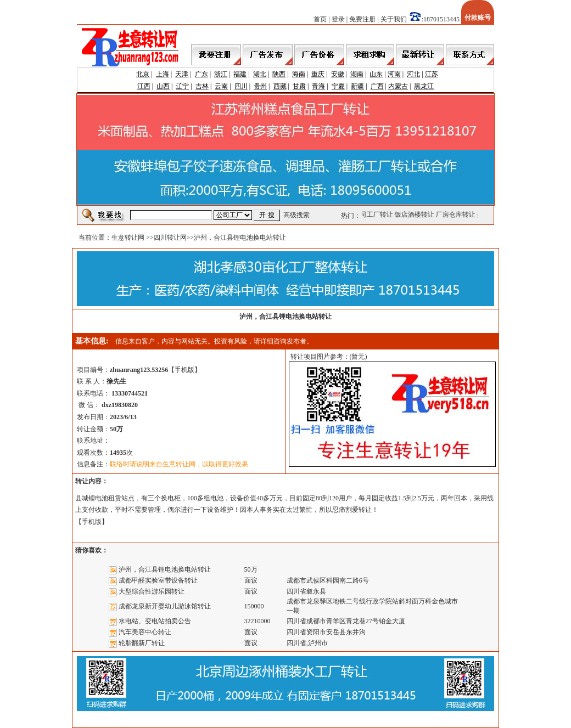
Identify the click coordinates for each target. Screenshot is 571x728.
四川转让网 (170, 238)
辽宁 (182, 86)
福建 (240, 74)
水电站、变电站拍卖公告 (155, 621)
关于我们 (394, 19)
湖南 (357, 74)
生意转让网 (128, 238)
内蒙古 (398, 86)
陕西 (279, 74)
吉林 (202, 86)
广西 (377, 86)
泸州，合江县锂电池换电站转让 (165, 569)
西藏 (280, 86)
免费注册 (362, 19)
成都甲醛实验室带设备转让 (158, 580)
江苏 (432, 74)
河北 (413, 74)
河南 (394, 74)
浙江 (221, 74)
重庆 (318, 74)
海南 (299, 74)
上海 (163, 74)
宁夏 (338, 86)
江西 (144, 86)
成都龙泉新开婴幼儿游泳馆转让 (165, 606)
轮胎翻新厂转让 (142, 643)
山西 (163, 86)
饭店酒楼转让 (416, 215)
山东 (376, 74)
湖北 (260, 74)
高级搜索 (296, 215)
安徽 (338, 74)
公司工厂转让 (374, 215)
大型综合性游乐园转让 (152, 591)
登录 (338, 19)
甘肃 (299, 86)
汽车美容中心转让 (145, 632)
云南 (221, 86)
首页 (320, 19)
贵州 (260, 86)
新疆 (357, 86)
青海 (318, 86)
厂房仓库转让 (457, 215)
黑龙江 (424, 86)
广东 (201, 74)
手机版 (184, 370)
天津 (182, 74)
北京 (143, 74)
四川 (241, 86)
